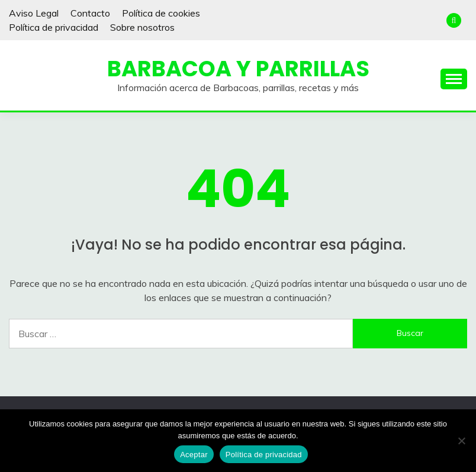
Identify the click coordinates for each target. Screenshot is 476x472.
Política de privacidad (54, 27)
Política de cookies (161, 13)
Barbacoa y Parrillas (238, 69)
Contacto (90, 13)
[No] (461, 441)
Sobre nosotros (142, 27)
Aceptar (194, 455)
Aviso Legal (34, 13)
